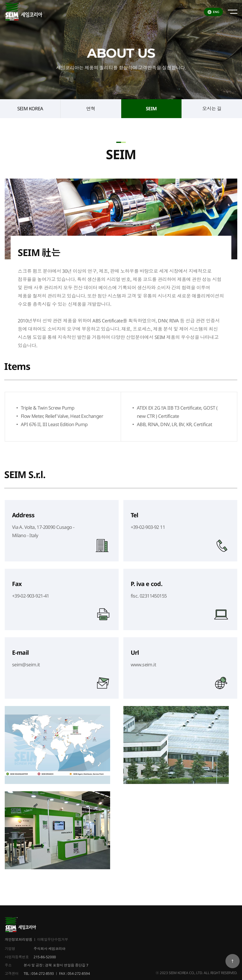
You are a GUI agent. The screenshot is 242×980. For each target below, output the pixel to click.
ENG (216, 12)
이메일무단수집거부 (53, 939)
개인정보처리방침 (18, 939)
